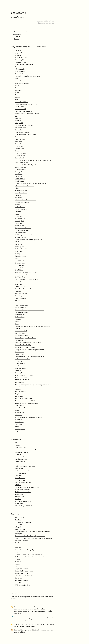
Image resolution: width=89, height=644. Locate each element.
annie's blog (18, 90)
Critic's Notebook (20, 167)
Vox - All (18, 583)
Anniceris (18, 88)
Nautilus (18, 564)
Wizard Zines (19, 504)
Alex (16, 78)
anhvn (17, 86)
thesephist (18, 389)
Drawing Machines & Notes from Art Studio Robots (30, 183)
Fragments (18, 205)
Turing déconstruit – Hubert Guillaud (26, 403)
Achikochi (18, 67)
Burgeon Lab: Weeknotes (22, 132)
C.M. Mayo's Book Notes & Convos (26, 135)
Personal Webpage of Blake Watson (26, 338)
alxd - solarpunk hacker (22, 83)
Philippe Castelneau (21, 340)
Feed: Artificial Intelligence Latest (25, 466)
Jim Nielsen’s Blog (21, 233)
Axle (16, 100)
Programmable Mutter (22, 569)
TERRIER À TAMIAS (22, 380)
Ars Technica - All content (23, 522)
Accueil (17, 445)
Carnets (17, 137)
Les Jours (18, 559)
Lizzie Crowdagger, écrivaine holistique (27, 279)
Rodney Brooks (20, 361)
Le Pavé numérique (21, 473)
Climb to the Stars (20, 153)
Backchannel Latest (21, 447)
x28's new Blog (19, 420)
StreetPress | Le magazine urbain (25, 576)
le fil (26, 619)
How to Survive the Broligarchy (24, 550)
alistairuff (18, 81)
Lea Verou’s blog (20, 277)
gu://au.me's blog (20, 219)
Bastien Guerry (19, 107)
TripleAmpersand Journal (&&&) (25, 401)
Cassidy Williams (20, 139)
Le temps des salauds (21, 275)
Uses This (18, 499)
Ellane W (18, 188)
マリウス (18, 431)
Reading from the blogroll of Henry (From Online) (30, 357)
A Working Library (21, 60)
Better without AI (20, 109)
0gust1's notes (19, 55)
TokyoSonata (19, 396)
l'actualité (17, 36)
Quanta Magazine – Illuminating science (27, 487)
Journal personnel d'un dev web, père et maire (28, 240)
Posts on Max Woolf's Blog (23, 345)
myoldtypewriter (20, 314)
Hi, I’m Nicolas (20, 226)
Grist (17, 545)
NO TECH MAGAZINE (23, 483)
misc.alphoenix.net (21, 307)
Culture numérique (21, 169)
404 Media (18, 520)
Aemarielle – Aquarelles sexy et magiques (27, 76)
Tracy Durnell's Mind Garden (24, 398)
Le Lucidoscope (20, 268)
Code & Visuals (20, 158)
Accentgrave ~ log (20, 62)
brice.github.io (19, 123)
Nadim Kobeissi (20, 317)
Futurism (18, 543)
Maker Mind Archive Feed (23, 289)
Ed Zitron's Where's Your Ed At (25, 186)
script (14, 599)
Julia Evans (18, 242)
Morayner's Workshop (22, 312)
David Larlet (19, 176)
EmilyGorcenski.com (21, 193)
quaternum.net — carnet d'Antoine (25, 347)
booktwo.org (19, 118)
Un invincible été (20, 405)
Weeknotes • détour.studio (23, 501)
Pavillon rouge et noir (21, 336)
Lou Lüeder (18, 282)
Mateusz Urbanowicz (21, 293)
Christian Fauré (20, 149)
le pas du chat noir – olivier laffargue (26, 272)
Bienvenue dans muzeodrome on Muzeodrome (29, 450)
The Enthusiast (19, 382)
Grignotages (19, 216)
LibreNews (18, 476)
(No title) (18, 50)
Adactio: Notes (19, 74)
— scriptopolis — (20, 429)
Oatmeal (18, 329)
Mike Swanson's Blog (21, 305)
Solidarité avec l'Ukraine (22, 573)
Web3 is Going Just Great (23, 585)
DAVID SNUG (20, 179)
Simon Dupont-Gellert (22, 368)
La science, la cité (20, 263)
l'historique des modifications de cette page (33, 630)
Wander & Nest (20, 412)
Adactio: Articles (20, 69)
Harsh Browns (19, 223)
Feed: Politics (19, 469)
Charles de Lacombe (21, 144)
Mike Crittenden (20, 480)
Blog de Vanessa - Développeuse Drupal (27, 114)
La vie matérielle (20, 265)
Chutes (17, 151)
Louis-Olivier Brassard (22, 286)
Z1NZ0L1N (19, 424)
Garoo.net (18, 212)
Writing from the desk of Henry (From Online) (29, 417)
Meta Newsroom (20, 478)
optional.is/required (21, 331)
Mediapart (18, 562)
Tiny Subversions (20, 394)
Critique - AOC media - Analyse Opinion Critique (30, 536)
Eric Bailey (18, 198)
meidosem (18, 303)
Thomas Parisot (20, 497)
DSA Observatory (20, 462)
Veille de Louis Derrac (22, 408)
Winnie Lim (19, 415)
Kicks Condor (19, 251)
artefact (17, 93)
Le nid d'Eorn (19, 270)
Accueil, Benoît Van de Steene (24, 64)
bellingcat (18, 527)
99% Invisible (19, 443)
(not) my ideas (19, 53)
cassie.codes (18, 142)
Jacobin (17, 552)
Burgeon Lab (19, 130)
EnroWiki (18, 195)
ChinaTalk (18, 454)
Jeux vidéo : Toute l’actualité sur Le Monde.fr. (29, 555)
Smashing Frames (20, 373)
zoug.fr (17, 427)
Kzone (17, 258)
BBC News (18, 525)
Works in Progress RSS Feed (23, 506)
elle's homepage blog (21, 191)
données (16, 39)
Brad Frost (18, 121)
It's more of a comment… (23, 230)
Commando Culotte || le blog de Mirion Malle (29, 165)
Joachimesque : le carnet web (23, 235)
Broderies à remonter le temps (24, 125)
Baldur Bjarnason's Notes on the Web (26, 104)
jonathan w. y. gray (21, 237)
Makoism (18, 291)
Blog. (17, 116)
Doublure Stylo (20, 181)
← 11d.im (13, 1)
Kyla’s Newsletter (20, 256)
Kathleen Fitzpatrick (21, 249)
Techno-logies (19, 494)
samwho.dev (19, 366)
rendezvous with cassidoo (22, 359)
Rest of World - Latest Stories (24, 571)
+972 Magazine (20, 517)
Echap (17, 464)
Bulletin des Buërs (20, 128)
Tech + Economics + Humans (24, 375)
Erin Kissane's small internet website (26, 200)
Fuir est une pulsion (21, 209)
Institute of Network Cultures (24, 471)
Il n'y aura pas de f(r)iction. (23, 228)
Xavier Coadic (19, 422)
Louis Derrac (19, 284)
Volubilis (18, 410)
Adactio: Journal (20, 71)
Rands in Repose (20, 354)
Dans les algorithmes (21, 459)
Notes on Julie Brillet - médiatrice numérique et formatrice (32, 326)
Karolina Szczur (20, 244)
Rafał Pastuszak (20, 352)
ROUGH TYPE (20, 364)
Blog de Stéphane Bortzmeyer (24, 111)
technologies (18, 34)
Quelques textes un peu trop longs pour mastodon (30, 350)
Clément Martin (20, 156)
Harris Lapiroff (19, 221)
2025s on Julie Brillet (21, 57)
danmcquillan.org (20, 172)
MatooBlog (18, 296)
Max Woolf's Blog (20, 298)
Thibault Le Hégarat (21, 391)
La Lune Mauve (20, 261)
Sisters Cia (18, 371)
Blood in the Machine (21, 452)
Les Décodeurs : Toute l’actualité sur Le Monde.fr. (30, 557)
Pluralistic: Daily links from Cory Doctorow (28, 343)
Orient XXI (19, 566)
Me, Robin (18, 300)
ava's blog (18, 97)
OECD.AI (18, 485)
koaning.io (18, 254)
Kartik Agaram (19, 247)
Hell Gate (18, 548)
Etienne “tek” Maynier (22, 202)
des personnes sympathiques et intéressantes (27, 32)
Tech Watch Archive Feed (23, 492)
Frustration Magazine (21, 541)
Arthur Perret (19, 95)
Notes (17, 322)
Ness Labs (18, 319)
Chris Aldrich (19, 146)
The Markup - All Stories (23, 580)
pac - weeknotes (20, 333)
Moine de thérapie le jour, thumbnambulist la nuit (30, 310)
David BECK (19, 174)
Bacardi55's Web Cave (22, 102)
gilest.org (18, 214)
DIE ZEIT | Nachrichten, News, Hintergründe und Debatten (33, 538)
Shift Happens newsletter (22, 490)
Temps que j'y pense (21, 378)
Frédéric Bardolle (20, 207)
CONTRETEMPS (21, 529)
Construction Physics (21, 457)
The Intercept (19, 578)
